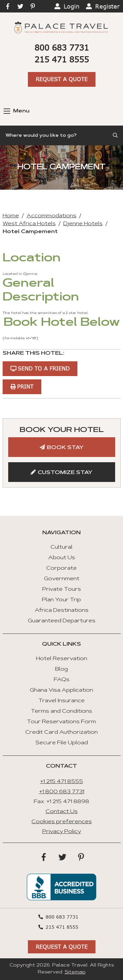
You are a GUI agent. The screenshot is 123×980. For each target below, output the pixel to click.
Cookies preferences (62, 822)
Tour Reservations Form (61, 722)
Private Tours (62, 589)
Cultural (61, 547)
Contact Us (62, 812)
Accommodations (51, 216)
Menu (17, 111)
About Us (62, 558)
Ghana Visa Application (61, 690)
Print (25, 386)
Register (107, 6)
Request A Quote (62, 79)
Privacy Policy (62, 832)
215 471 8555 (62, 59)
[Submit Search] (116, 135)
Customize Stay (65, 473)
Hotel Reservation (62, 659)
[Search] (61, 135)
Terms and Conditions (61, 711)
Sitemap (75, 972)
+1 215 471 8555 (61, 782)
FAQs (62, 680)
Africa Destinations (62, 610)
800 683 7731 (62, 48)
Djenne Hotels (83, 224)
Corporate (61, 568)
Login (72, 6)
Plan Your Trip (61, 600)
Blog (61, 669)
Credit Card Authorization (61, 732)
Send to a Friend (44, 368)
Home (11, 216)
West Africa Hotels (29, 224)
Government (62, 579)
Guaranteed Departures (62, 621)
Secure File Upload (62, 743)
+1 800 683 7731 (62, 792)
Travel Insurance (61, 701)
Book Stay (65, 448)
